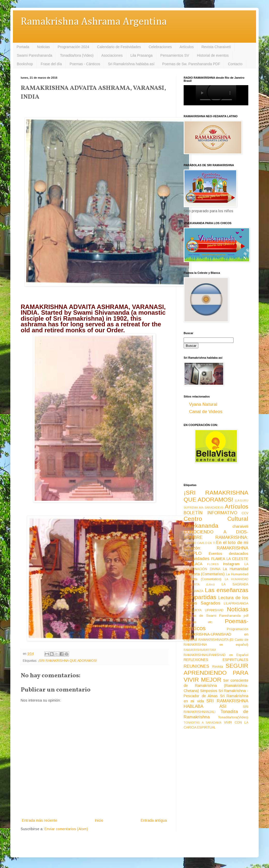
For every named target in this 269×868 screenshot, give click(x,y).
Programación (238, 629)
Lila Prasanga (141, 55)
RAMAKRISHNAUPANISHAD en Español (216, 655)
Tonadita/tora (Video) (77, 55)
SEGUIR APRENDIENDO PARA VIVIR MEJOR (216, 673)
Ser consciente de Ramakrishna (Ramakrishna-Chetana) (216, 686)
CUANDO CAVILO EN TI (200, 543)
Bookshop (25, 64)
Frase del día (51, 64)
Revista (218, 667)
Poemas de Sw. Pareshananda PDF (191, 64)
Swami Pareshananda (35, 55)
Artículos (186, 47)
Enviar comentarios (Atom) (66, 829)
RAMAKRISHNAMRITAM (200, 650)
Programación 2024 (73, 47)
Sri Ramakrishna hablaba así (131, 64)
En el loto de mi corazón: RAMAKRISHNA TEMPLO (216, 548)
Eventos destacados (229, 554)
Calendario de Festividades (119, 47)
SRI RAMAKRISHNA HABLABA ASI (216, 704)
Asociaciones (112, 55)
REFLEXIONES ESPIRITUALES (216, 660)
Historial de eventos (213, 55)
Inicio (99, 820)
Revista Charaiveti (216, 47)
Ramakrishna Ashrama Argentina (94, 22)
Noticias (43, 47)
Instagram (231, 564)
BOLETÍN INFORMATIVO (210, 513)
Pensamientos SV (175, 55)
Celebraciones (160, 47)
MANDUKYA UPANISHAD (204, 610)
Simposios (209, 691)
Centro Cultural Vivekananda (216, 522)
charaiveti (240, 526)
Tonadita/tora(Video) (233, 717)
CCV (245, 513)
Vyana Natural (203, 404)
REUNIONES (196, 666)
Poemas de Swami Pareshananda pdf (216, 616)
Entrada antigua (154, 820)
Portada (23, 47)
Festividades (197, 559)
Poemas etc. (198, 622)
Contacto (235, 64)
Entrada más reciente (40, 820)
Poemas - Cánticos (85, 64)
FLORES (213, 564)
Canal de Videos (206, 412)
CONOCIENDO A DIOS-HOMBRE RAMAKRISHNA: (216, 535)
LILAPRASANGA (236, 604)
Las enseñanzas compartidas (216, 594)
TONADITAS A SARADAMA (203, 723)
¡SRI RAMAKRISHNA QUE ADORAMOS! (68, 661)
